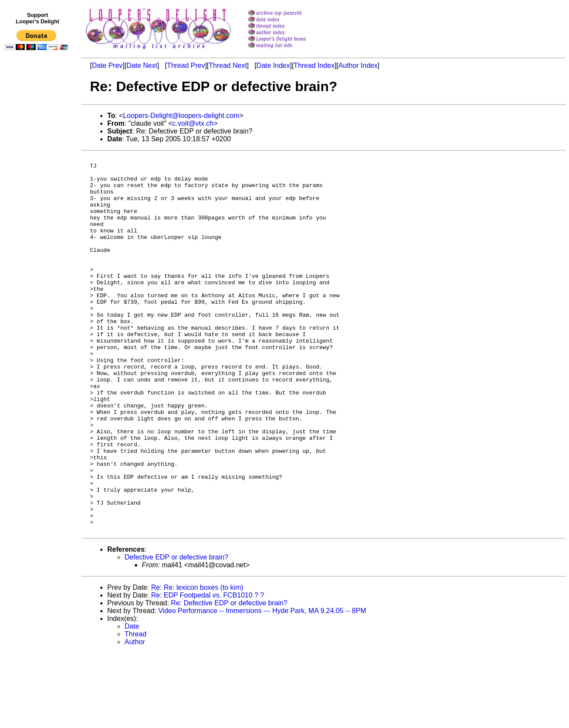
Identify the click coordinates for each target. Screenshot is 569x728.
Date (132, 701)
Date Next (142, 65)
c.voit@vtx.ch (193, 123)
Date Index (273, 65)
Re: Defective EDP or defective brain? (229, 678)
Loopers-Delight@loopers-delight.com (181, 116)
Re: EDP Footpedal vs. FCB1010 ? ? (207, 670)
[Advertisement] (38, 232)
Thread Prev (186, 65)
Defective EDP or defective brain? (176, 632)
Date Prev (107, 65)
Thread (136, 709)
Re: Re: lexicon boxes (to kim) (197, 663)
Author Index (358, 65)
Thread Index (314, 65)
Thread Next (228, 65)
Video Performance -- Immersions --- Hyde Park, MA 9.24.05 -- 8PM (262, 686)
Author (135, 717)
